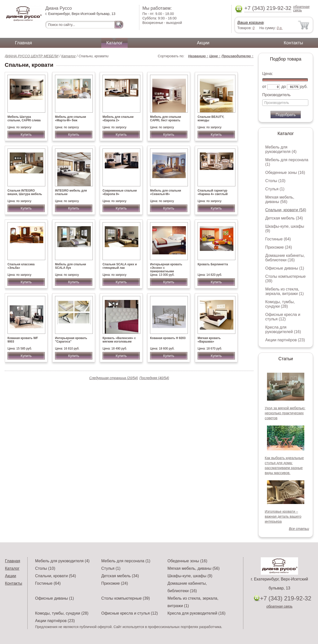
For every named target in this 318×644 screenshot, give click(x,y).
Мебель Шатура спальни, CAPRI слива (24, 119)
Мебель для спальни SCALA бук (71, 266)
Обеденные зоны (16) (285, 173)
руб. (304, 87)
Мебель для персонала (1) (126, 561)
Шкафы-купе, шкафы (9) (190, 576)
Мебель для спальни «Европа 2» (118, 119)
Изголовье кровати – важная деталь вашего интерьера (283, 516)
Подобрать (286, 115)
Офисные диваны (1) (285, 268)
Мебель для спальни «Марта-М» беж (71, 119)
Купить (26, 135)
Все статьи (299, 529)
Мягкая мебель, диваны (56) (280, 199)
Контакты (293, 43)
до (284, 87)
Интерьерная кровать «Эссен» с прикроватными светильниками (166, 270)
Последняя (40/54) (154, 378)
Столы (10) (275, 181)
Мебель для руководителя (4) (281, 149)
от (264, 87)
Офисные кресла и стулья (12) (283, 317)
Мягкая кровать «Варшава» (209, 340)
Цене (215, 56)
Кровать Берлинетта (213, 264)
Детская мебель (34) (284, 218)
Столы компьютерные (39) (126, 598)
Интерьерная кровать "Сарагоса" (71, 340)
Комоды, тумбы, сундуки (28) (280, 304)
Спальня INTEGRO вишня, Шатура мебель (25, 192)
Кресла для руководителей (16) (283, 329)
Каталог (114, 43)
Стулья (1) (275, 189)
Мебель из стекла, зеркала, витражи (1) (285, 291)
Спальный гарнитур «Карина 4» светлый (213, 192)
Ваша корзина (250, 23)
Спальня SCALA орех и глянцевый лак (120, 266)
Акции (203, 43)
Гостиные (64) (278, 239)
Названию (198, 56)
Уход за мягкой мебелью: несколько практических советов (285, 413)
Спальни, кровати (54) (286, 210)
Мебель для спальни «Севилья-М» (166, 192)
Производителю (238, 56)
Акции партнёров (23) (285, 340)
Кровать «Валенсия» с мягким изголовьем (119, 340)
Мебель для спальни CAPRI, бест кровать (166, 119)
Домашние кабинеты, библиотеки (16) (285, 258)
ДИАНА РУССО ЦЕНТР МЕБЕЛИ (32, 56)
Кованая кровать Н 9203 (168, 338)
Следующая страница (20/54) (114, 378)
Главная (24, 43)
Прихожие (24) (279, 247)
